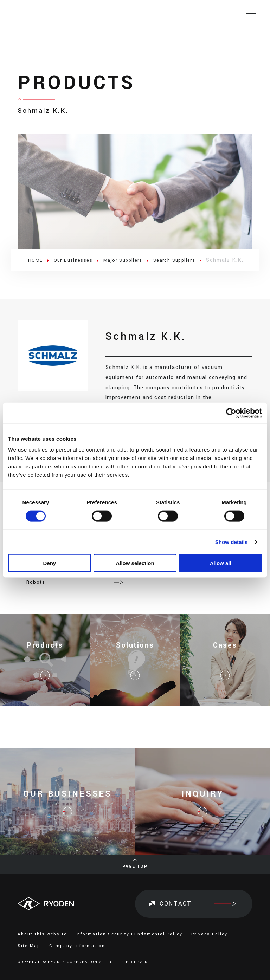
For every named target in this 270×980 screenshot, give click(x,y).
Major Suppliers (132, 260)
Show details (232, 542)
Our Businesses (77, 260)
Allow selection (135, 563)
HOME (37, 260)
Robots (36, 582)
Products (45, 653)
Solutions (135, 653)
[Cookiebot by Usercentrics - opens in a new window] (231, 413)
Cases (225, 653)
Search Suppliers (188, 260)
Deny (49, 563)
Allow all (221, 563)
